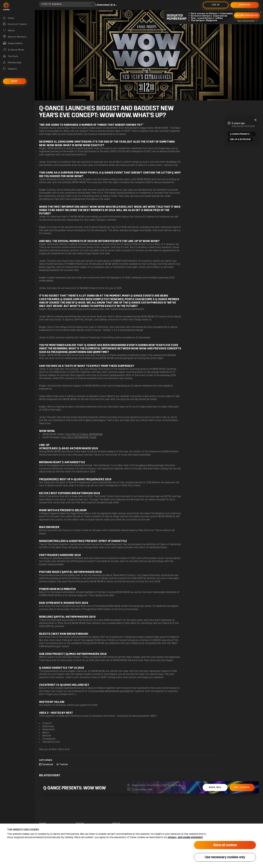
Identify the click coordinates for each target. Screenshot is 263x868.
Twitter (62, 765)
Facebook (46, 765)
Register (245, 5)
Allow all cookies (225, 849)
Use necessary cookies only (225, 859)
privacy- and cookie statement (185, 841)
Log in (216, 5)
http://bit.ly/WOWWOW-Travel (79, 437)
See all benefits (248, 21)
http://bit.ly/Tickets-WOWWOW (84, 434)
